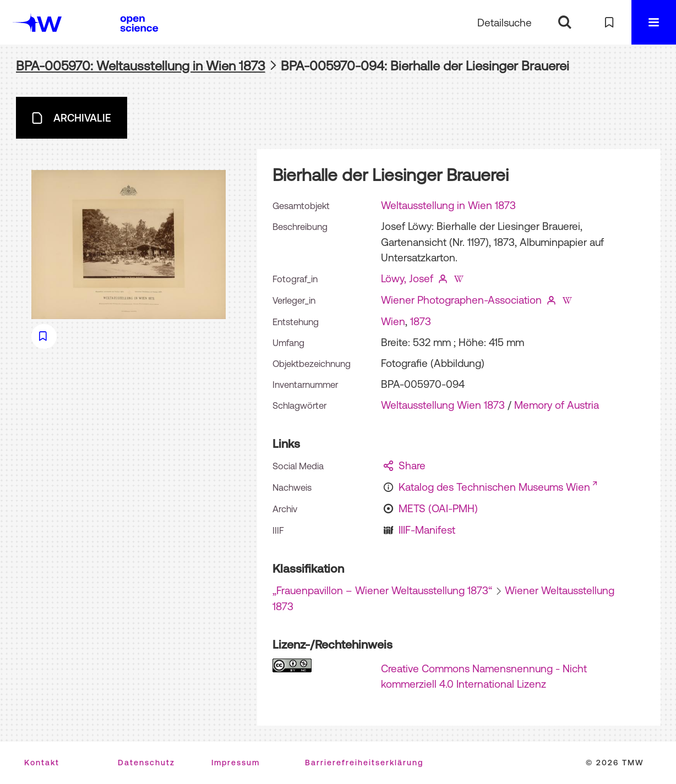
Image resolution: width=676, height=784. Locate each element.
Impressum (236, 763)
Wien (393, 321)
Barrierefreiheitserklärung (364, 763)
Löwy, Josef (407, 278)
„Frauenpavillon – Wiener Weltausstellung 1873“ (382, 590)
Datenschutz (146, 763)
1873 (421, 321)
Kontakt (42, 763)
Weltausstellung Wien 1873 (443, 405)
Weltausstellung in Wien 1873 (448, 205)
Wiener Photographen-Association (461, 300)
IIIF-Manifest (427, 530)
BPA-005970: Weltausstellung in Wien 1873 (141, 66)
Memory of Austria (557, 405)
